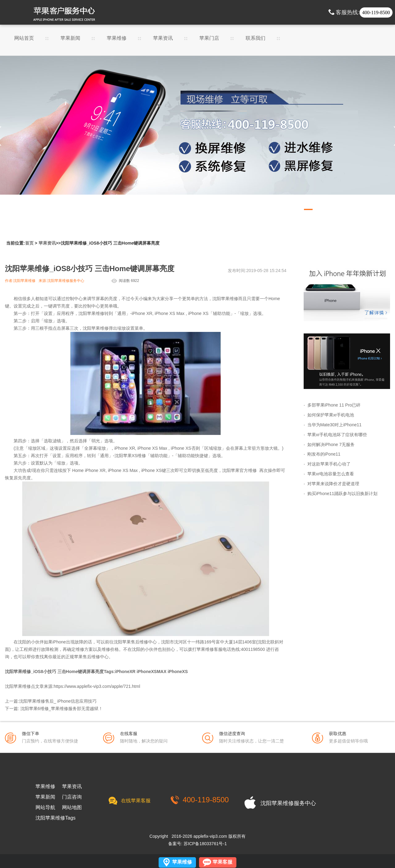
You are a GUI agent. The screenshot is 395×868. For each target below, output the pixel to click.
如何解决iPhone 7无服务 (331, 444)
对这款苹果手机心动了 (329, 464)
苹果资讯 (163, 38)
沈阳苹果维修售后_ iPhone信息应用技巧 (58, 701)
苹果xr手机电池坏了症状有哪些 (337, 435)
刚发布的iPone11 (324, 454)
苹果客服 (222, 862)
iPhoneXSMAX (152, 672)
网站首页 (24, 38)
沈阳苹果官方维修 (239, 470)
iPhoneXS (178, 672)
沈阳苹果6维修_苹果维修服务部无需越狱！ (62, 709)
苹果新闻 (70, 38)
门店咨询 (72, 797)
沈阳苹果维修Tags (56, 818)
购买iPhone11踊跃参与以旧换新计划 (342, 494)
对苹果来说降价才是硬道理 (333, 484)
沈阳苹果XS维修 (130, 456)
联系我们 (256, 38)
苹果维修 (117, 38)
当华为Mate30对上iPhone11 (335, 425)
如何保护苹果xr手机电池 (331, 415)
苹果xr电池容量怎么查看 (331, 474)
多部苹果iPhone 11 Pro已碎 (334, 405)
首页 (29, 243)
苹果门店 (209, 38)
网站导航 (45, 808)
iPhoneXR (125, 672)
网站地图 (72, 808)
